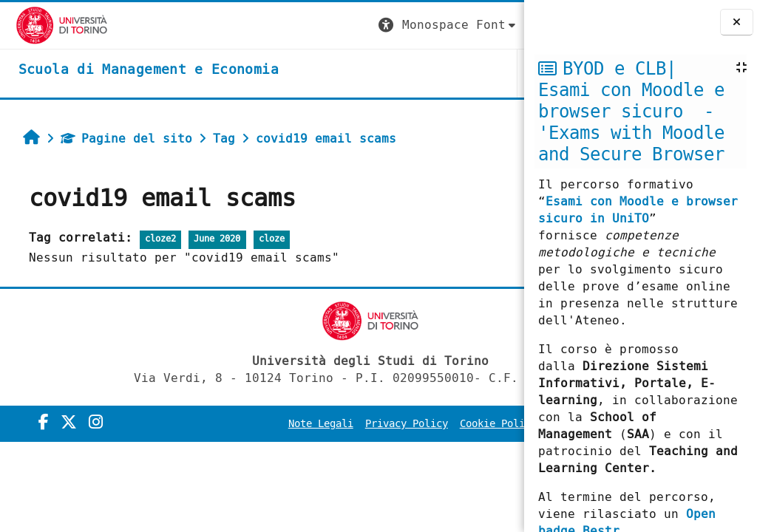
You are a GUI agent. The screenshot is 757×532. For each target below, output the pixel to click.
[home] (133, 70)
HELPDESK (434, 73)
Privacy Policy (424, 424)
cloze (264, 239)
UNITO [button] (347, 73)
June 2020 (210, 239)
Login (494, 25)
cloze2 (152, 239)
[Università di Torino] (46, 25)
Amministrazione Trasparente (427, 444)
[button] (248, 25)
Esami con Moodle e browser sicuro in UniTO (638, 210)
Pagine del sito (118, 139)
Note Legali (339, 424)
